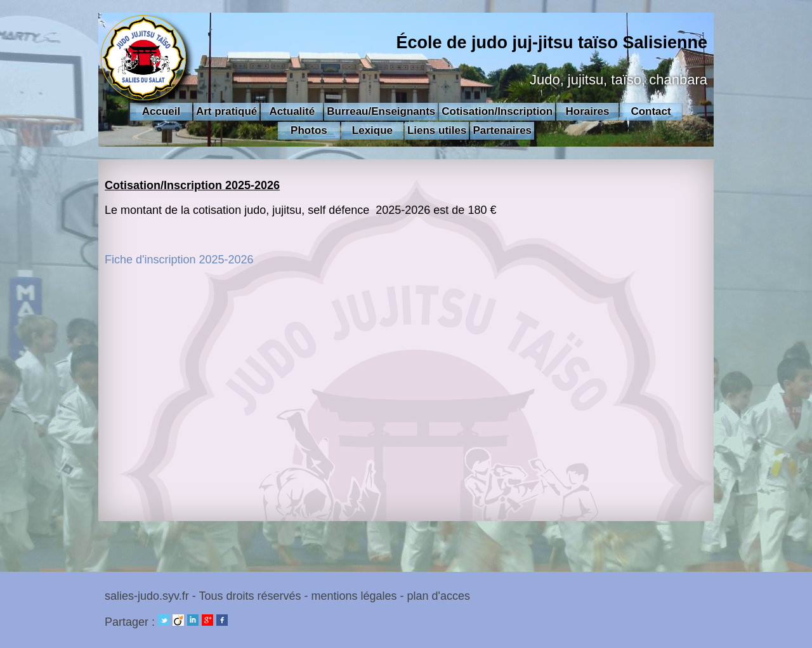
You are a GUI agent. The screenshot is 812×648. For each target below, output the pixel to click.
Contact (651, 111)
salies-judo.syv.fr (147, 596)
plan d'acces (439, 596)
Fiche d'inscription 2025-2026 (179, 260)
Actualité (292, 111)
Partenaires (502, 130)
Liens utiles (437, 130)
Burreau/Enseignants (381, 111)
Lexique (372, 130)
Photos (309, 130)
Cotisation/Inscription (497, 111)
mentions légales (354, 596)
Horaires (588, 111)
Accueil (161, 111)
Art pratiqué (226, 111)
